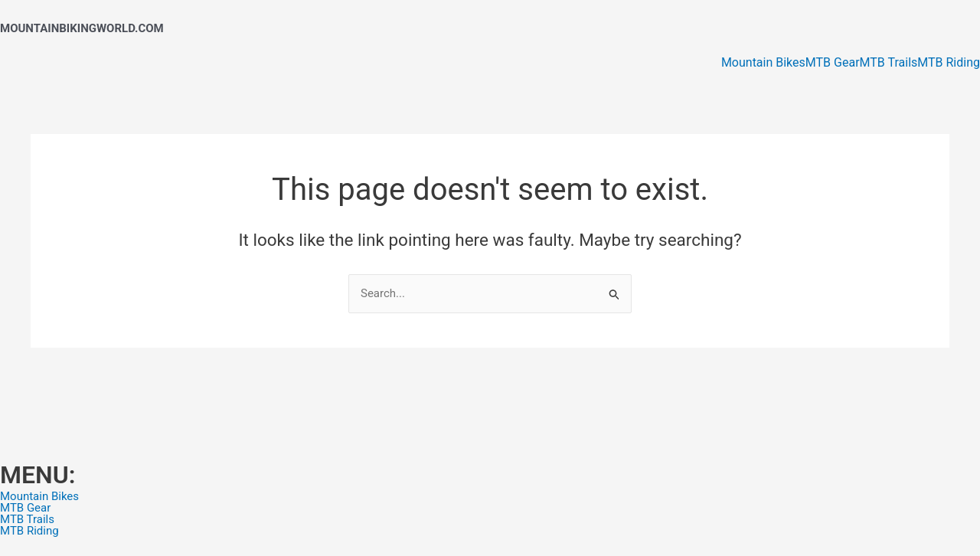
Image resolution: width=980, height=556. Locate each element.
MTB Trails (889, 63)
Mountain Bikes (763, 63)
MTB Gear (833, 63)
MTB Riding (949, 63)
